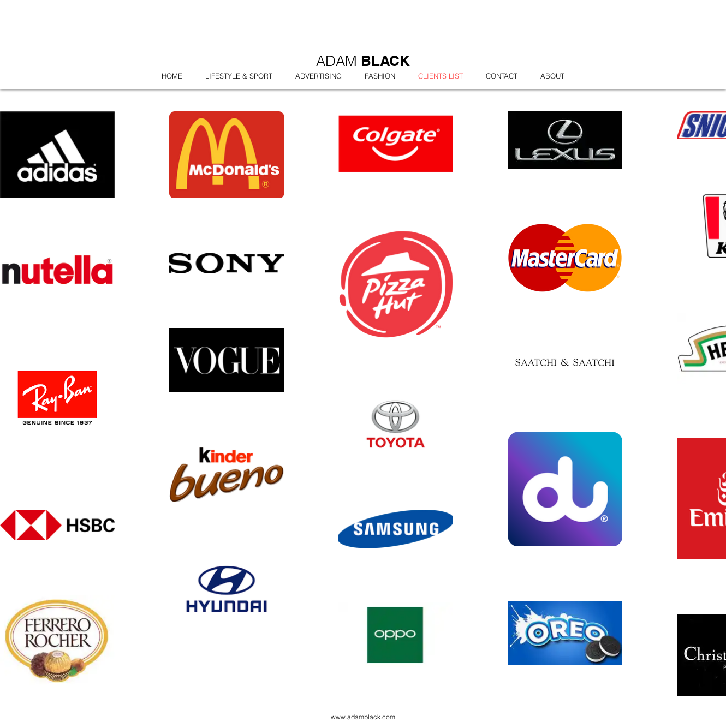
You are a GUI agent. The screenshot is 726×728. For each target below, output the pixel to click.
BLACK (385, 61)
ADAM (338, 61)
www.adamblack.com (363, 717)
